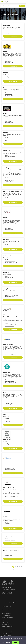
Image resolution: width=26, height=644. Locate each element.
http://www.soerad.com (9, 230)
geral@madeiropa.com (9, 278)
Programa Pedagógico (7, 625)
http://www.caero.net (9, 63)
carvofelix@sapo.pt (8, 139)
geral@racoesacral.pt (9, 33)
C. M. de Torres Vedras (7, 606)
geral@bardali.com (8, 121)
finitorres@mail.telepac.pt (10, 78)
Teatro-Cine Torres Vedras (7, 626)
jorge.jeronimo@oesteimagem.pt (11, 179)
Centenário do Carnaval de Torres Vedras (11, 632)
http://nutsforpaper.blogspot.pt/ (11, 383)
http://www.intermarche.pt (10, 498)
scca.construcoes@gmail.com (10, 420)
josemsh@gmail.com (9, 555)
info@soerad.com (8, 228)
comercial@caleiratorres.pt (10, 157)
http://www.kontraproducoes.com (11, 262)
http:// (6, 140)
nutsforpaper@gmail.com (9, 381)
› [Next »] (16, 569)
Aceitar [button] (15, 642)
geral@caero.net (8, 61)
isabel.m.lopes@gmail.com (10, 199)
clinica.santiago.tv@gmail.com (10, 354)
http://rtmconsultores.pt (9, 297)
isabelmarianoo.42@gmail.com (10, 445)
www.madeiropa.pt (8, 279)
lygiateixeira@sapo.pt (9, 403)
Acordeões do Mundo (6, 636)
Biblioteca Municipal (6, 621)
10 (21, 567)
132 (14, 569)
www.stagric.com (8, 525)
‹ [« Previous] (2, 567)
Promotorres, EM (6, 610)
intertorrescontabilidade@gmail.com (11, 497)
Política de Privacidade (7, 594)
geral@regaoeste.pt (9, 246)
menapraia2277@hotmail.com (10, 540)
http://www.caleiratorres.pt (10, 158)
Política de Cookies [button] (17, 639)
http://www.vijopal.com (9, 96)
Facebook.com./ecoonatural (10, 405)
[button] (24, 2)
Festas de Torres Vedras (7, 634)
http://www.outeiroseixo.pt (10, 470)
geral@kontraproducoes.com (10, 261)
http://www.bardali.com (9, 123)
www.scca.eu (7, 421)
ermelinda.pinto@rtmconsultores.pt (11, 295)
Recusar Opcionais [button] (6, 642)
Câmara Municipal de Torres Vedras (16, 597)
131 (11, 569)
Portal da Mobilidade (6, 615)
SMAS (3, 608)
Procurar (22, 6)
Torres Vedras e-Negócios (7, 617)
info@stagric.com (8, 524)
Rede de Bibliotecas (6, 623)
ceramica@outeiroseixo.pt (10, 468)
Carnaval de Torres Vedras (7, 630)
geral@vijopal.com (8, 94)
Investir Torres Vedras (7, 614)
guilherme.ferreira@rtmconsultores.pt (12, 325)
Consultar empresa (13, 37)
